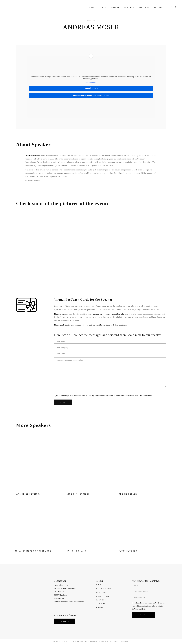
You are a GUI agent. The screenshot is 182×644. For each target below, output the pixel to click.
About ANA (102, 604)
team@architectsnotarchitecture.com (69, 602)
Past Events (103, 592)
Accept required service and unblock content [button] (91, 95)
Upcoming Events (105, 589)
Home (99, 585)
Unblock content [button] (91, 88)
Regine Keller (128, 494)
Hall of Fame (103, 596)
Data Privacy (115, 642)
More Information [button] (91, 83)
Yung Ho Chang (76, 551)
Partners (101, 600)
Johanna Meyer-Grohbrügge (33, 551)
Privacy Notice (145, 396)
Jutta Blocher (128, 551)
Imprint (126, 642)
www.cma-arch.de (33, 181)
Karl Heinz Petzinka (28, 494)
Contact (101, 608)
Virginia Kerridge (78, 494)
